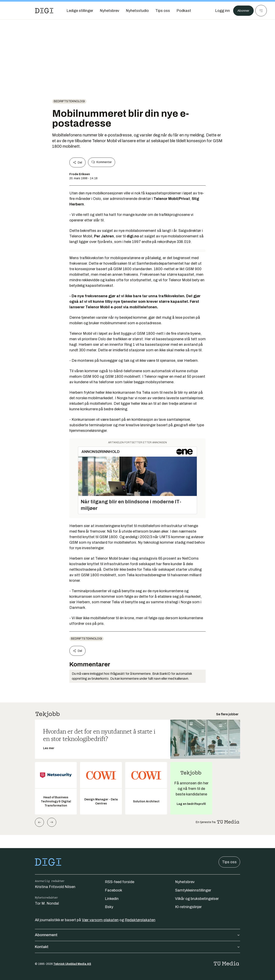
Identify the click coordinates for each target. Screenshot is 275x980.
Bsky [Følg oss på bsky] (109, 907)
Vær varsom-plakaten (100, 920)
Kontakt (137, 947)
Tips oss (229, 862)
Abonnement (137, 935)
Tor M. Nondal (47, 903)
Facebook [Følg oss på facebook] (113, 890)
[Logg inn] (220, 11)
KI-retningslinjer (188, 907)
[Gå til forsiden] (44, 11)
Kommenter (102, 162)
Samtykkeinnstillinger (193, 890)
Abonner (242, 11)
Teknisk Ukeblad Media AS (72, 964)
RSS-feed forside (120, 882)
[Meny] (261, 11)
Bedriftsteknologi (69, 101)
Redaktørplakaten (140, 920)
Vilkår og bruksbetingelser (197, 899)
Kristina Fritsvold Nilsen (55, 887)
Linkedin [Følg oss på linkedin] (112, 899)
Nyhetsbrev (185, 882)
